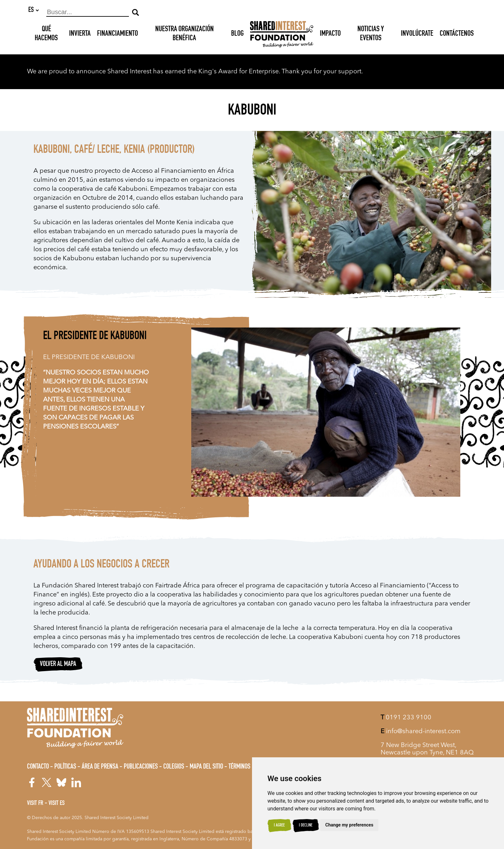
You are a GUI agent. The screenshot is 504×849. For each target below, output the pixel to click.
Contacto (38, 767)
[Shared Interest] (282, 35)
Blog (237, 34)
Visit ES (57, 804)
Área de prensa (100, 767)
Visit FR (35, 804)
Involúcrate (417, 34)
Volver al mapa (58, 665)
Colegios (174, 767)
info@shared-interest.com (421, 732)
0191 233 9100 (406, 718)
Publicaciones (141, 767)
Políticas (65, 767)
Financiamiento (117, 34)
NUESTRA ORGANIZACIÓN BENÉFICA (184, 34)
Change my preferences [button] (349, 825)
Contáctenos (457, 34)
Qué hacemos (46, 34)
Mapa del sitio (206, 767)
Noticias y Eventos (371, 34)
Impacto (330, 34)
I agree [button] (279, 826)
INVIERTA (80, 34)
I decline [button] (306, 826)
